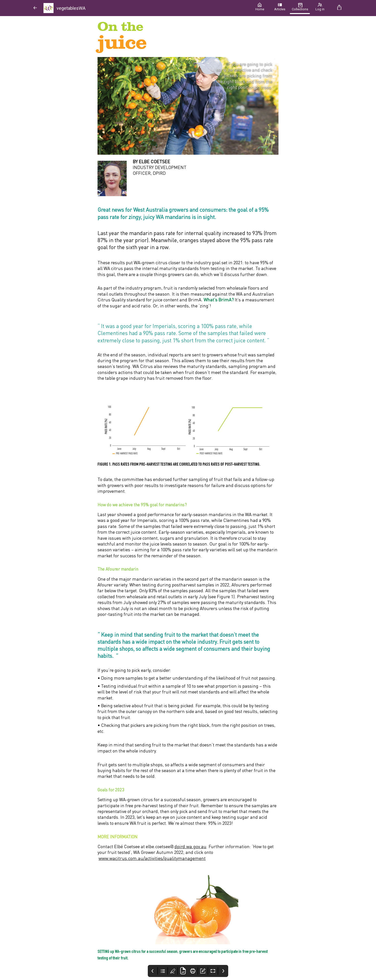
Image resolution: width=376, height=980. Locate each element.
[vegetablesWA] (146, 8)
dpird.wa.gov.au (190, 846)
